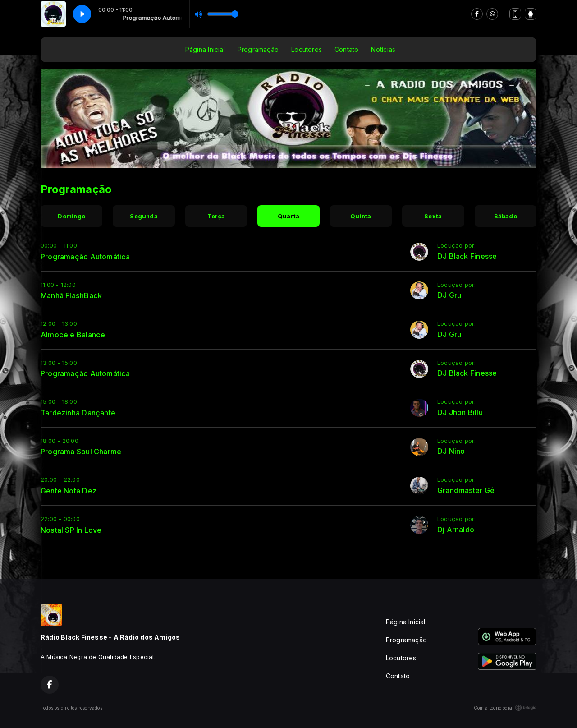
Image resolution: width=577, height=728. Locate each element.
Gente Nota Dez (69, 491)
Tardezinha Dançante (78, 413)
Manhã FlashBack (71, 295)
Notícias (383, 49)
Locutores (307, 49)
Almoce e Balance (73, 335)
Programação (258, 49)
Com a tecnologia (505, 708)
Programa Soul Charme (81, 452)
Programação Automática (85, 257)
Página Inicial (205, 49)
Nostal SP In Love (71, 530)
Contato (346, 49)
